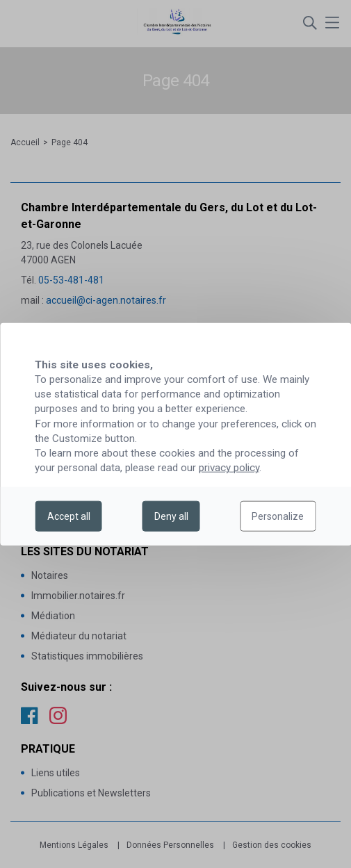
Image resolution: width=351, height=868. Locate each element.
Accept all (69, 516)
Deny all (171, 516)
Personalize (278, 516)
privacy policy (229, 468)
